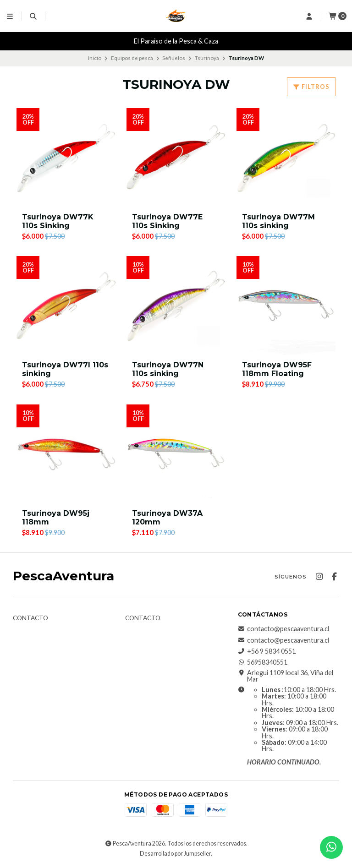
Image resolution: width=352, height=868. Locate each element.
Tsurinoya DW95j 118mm (56, 518)
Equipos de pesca (132, 58)
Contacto (30, 619)
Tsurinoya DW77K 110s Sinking (58, 221)
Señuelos (174, 58)
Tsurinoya (207, 58)
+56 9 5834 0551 (267, 651)
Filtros (311, 87)
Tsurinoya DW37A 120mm (167, 518)
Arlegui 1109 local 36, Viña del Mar (286, 676)
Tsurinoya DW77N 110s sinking (168, 369)
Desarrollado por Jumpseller (175, 854)
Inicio (95, 58)
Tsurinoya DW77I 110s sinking (65, 369)
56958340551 (263, 663)
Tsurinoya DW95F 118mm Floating (277, 369)
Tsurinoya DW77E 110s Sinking (167, 221)
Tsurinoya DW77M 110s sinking (278, 221)
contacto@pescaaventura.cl (283, 629)
